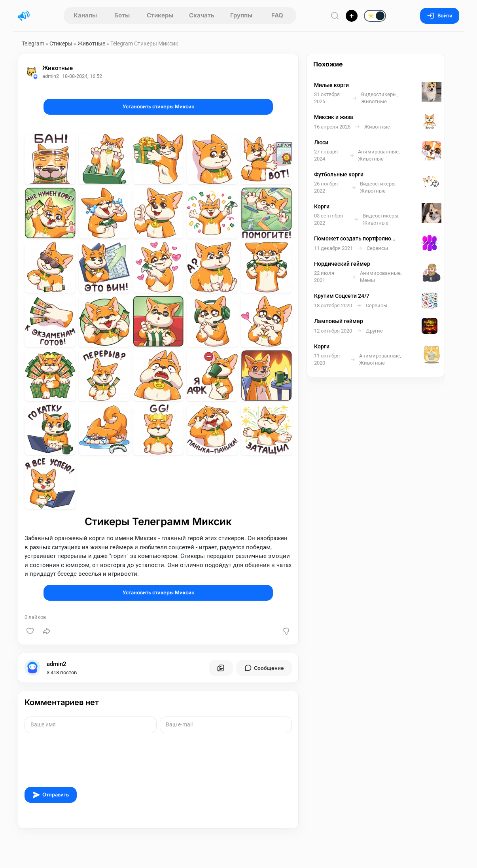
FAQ (277, 15)
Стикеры (160, 15)
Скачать (202, 15)
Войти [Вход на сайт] (440, 16)
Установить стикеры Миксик (158, 107)
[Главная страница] (24, 16)
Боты (122, 15)
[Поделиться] (47, 631)
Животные (91, 43)
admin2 (57, 664)
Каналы (85, 15)
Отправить (51, 795)
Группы (241, 15)
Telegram (33, 43)
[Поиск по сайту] (335, 16)
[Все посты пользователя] (221, 668)
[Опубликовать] (352, 16)
